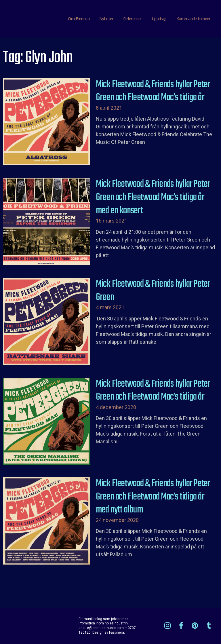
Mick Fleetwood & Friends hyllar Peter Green (153, 291)
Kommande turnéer (193, 19)
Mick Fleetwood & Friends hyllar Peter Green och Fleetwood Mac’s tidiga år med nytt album (153, 497)
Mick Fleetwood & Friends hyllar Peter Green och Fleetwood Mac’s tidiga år (153, 91)
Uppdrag (159, 19)
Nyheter (106, 19)
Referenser (133, 19)
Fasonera (117, 632)
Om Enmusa (79, 19)
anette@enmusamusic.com (101, 628)
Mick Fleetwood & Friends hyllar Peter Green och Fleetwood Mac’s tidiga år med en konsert (153, 197)
